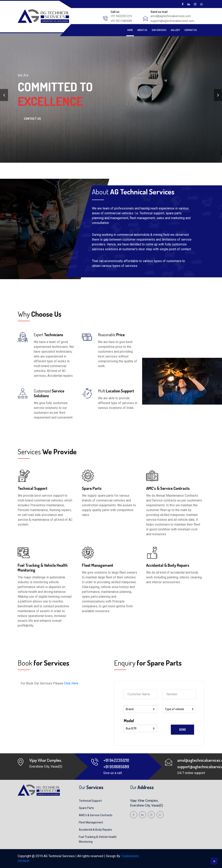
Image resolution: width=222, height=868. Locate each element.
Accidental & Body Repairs (95, 830)
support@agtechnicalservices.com (172, 21)
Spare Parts (86, 808)
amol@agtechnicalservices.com (171, 16)
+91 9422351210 (121, 16)
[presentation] (4, 95)
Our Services (159, 30)
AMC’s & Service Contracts (96, 815)
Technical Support (90, 801)
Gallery (175, 30)
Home (130, 30)
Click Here (71, 683)
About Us (142, 30)
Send (182, 730)
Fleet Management (91, 822)
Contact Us (191, 30)
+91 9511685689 (121, 21)
